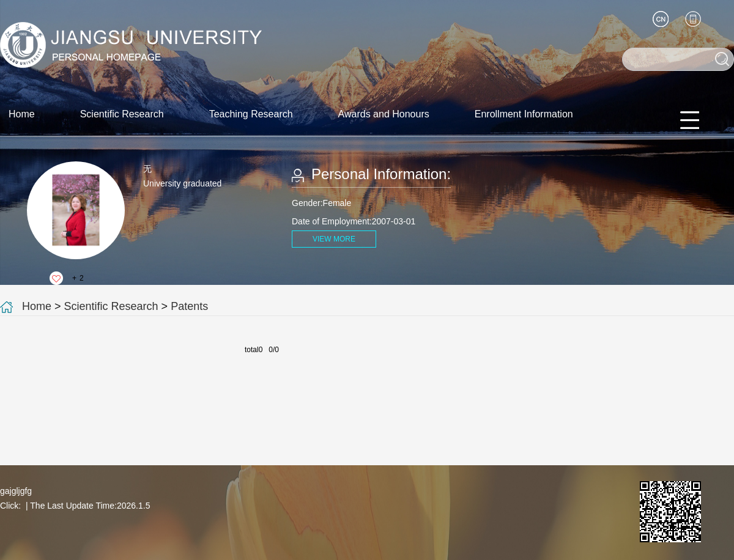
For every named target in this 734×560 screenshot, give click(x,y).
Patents (189, 306)
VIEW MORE (334, 239)
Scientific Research (122, 114)
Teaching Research (251, 114)
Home (22, 114)
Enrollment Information (524, 114)
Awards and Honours (384, 114)
